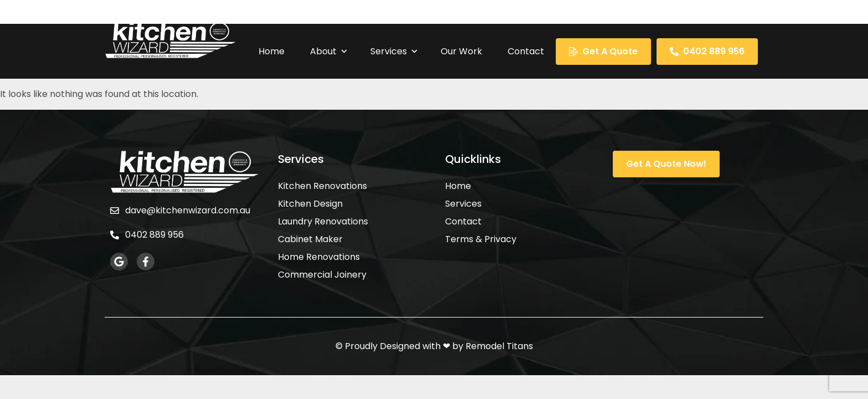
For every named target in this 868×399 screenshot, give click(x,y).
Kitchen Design (310, 204)
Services (394, 51)
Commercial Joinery (322, 275)
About (329, 51)
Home (272, 51)
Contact (526, 51)
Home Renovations (319, 257)
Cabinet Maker (310, 239)
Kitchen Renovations (322, 186)
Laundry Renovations (323, 222)
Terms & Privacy (481, 239)
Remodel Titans (499, 346)
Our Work (461, 51)
